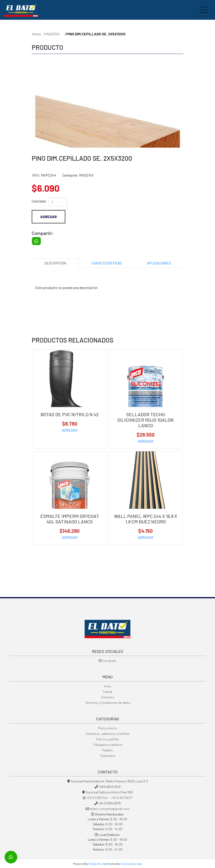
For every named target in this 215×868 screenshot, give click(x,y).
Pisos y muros (107, 728)
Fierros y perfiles (108, 739)
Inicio (107, 686)
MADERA (53, 34)
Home (36, 34)
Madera (107, 750)
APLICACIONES (159, 263)
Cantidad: (39, 201)
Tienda (107, 692)
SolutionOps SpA (131, 864)
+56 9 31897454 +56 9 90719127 (109, 798)
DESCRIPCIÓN (55, 263)
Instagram (107, 661)
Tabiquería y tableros (108, 745)
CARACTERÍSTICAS (107, 263)
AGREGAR (70, 430)
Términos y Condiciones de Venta (108, 703)
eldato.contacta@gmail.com (110, 809)
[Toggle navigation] (204, 10)
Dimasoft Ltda (97, 864)
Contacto (107, 697)
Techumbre (108, 756)
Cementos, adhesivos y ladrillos (108, 734)
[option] (108, 102)
